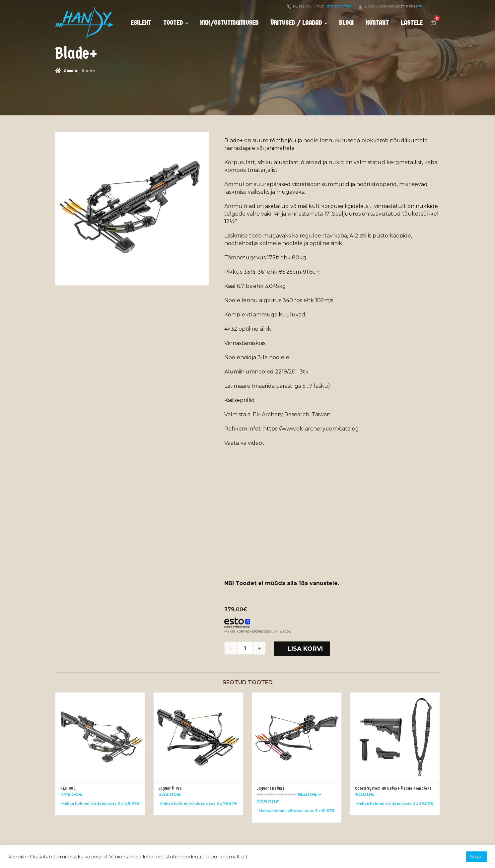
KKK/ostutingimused (229, 23)
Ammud (71, 71)
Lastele (412, 23)
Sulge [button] (476, 856)
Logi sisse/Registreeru (390, 6)
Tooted (176, 23)
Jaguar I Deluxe (271, 788)
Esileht (141, 23)
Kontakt (377, 23)
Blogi (346, 23)
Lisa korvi (305, 649)
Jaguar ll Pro (170, 788)
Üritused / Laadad (299, 23)
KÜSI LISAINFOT (319, 6)
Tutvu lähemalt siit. (226, 857)
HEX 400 (68, 788)
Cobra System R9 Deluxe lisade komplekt (393, 788)
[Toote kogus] (247, 648)
